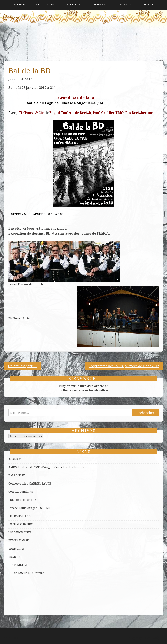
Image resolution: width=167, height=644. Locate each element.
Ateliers (74, 5)
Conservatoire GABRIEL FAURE (30, 484)
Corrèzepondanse (21, 492)
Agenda (126, 5)
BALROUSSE (17, 475)
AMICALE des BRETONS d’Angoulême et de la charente (47, 467)
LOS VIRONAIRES (20, 532)
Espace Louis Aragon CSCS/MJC (30, 508)
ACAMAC (15, 459)
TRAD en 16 (16, 549)
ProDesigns (155, 638)
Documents (100, 5)
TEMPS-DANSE (18, 540)
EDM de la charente (22, 500)
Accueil (20, 5)
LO (11, 524)
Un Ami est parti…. (23, 366)
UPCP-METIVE (18, 565)
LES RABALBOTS (20, 516)
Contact (147, 5)
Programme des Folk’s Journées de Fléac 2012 (124, 366)
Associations (45, 5)
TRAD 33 (14, 557)
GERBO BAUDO (23, 524)
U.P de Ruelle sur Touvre (26, 573)
